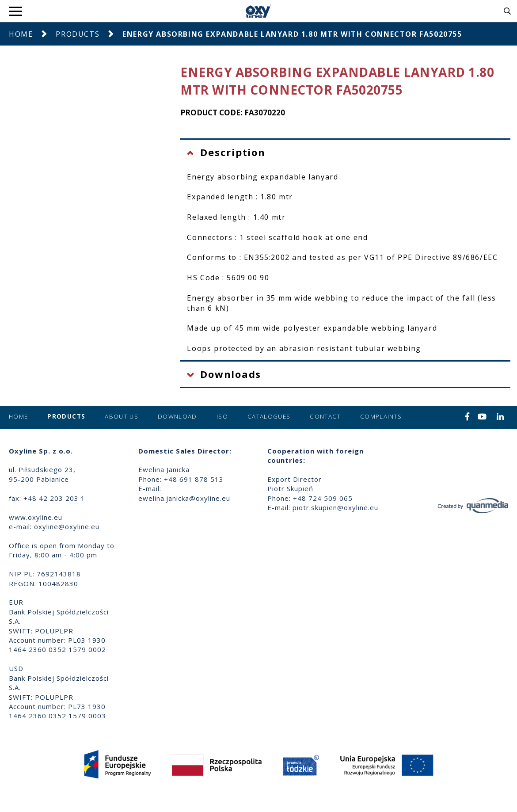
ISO (222, 416)
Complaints (381, 416)
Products (78, 34)
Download (177, 416)
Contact (325, 416)
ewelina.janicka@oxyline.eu (184, 498)
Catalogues (269, 416)
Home (21, 34)
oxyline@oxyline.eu (67, 526)
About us (122, 416)
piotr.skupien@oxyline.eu (335, 507)
